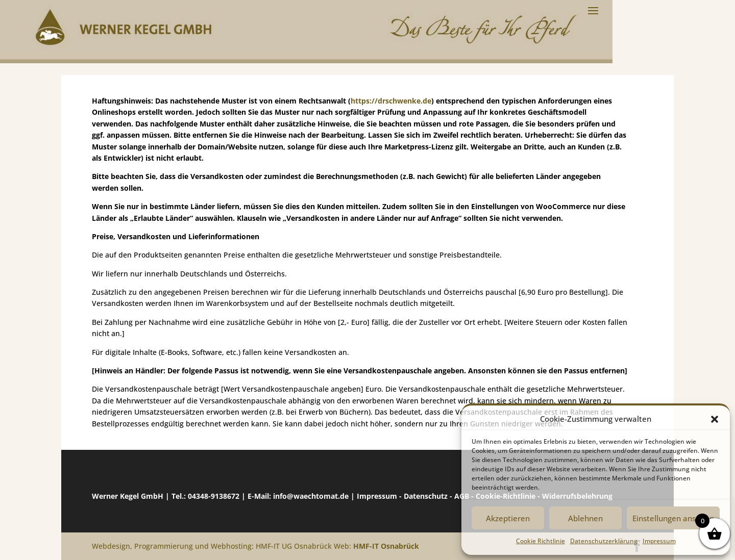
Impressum (659, 541)
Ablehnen (585, 518)
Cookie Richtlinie (541, 541)
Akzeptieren (508, 518)
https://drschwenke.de (391, 101)
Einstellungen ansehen (673, 518)
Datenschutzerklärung (604, 541)
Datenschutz (426, 496)
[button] (715, 419)
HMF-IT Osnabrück (386, 546)
